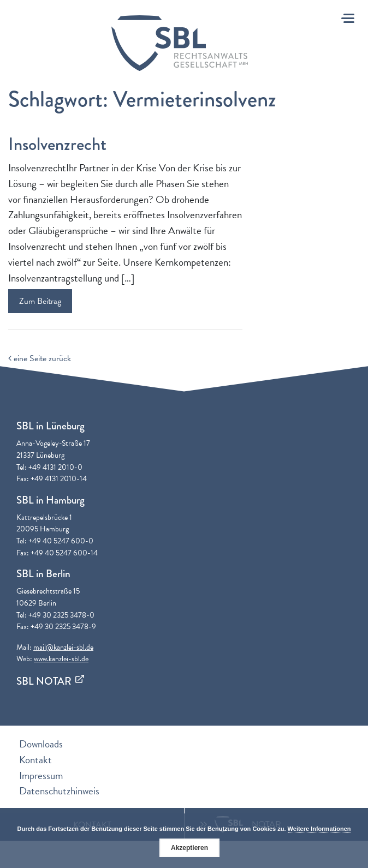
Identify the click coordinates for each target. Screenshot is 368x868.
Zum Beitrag (40, 301)
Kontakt (35, 760)
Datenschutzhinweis (59, 791)
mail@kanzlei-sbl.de (63, 647)
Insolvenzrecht (57, 144)
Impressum (41, 776)
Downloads (41, 744)
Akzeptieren (189, 848)
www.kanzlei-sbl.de (61, 659)
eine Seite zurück (40, 358)
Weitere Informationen (319, 829)
